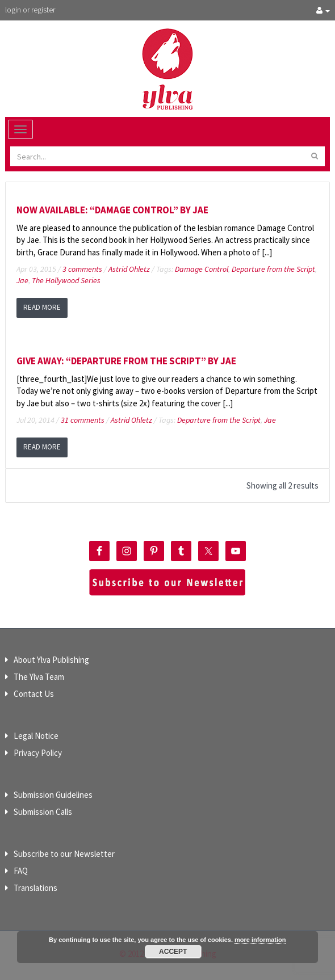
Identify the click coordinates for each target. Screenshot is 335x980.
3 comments (82, 269)
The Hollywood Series (66, 280)
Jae (22, 280)
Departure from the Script (273, 269)
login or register (30, 10)
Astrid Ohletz (129, 269)
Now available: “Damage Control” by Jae (112, 210)
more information (260, 940)
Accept (173, 952)
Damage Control (202, 269)
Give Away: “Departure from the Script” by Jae (126, 361)
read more (42, 307)
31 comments (83, 420)
